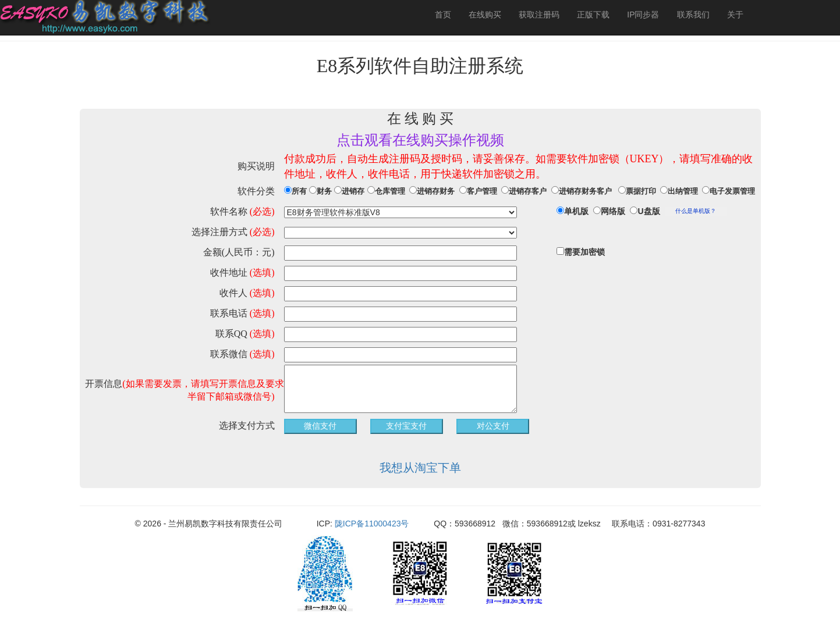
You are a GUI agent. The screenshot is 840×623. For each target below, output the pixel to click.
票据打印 (641, 191)
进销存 (353, 191)
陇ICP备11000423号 (373, 524)
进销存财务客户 (585, 191)
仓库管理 (390, 191)
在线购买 (485, 15)
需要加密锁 (584, 252)
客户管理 (482, 191)
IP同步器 (643, 15)
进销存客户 (528, 191)
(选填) (262, 273)
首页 (443, 15)
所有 (299, 191)
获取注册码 (539, 15)
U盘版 (648, 211)
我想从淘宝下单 (420, 468)
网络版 (613, 211)
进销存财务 (436, 191)
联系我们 (693, 15)
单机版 (576, 211)
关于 (735, 15)
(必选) (262, 211)
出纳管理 (683, 191)
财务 (324, 191)
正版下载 (593, 15)
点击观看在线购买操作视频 (420, 140)
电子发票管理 (732, 191)
